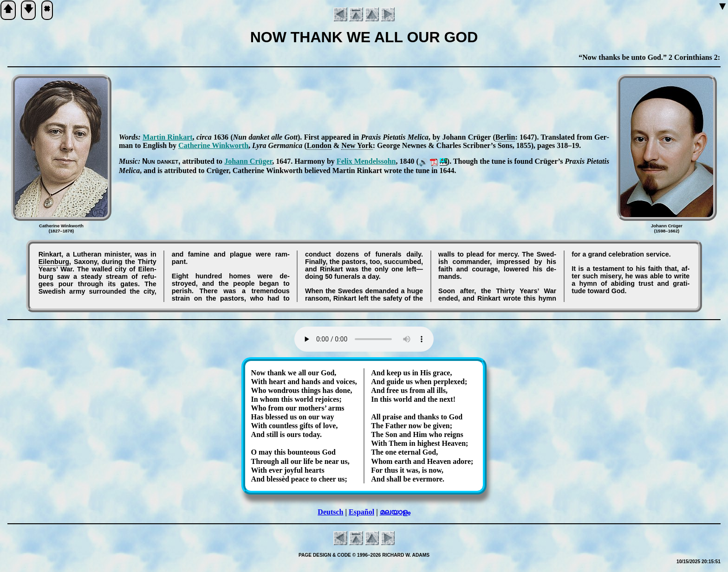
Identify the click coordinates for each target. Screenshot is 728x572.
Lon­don (319, 145)
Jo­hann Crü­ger (248, 161)
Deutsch (330, 512)
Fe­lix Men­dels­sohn (366, 161)
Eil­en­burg (54, 262)
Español (361, 512)
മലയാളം (395, 512)
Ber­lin (505, 137)
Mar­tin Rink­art (167, 137)
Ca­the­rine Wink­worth (213, 145)
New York (357, 145)
